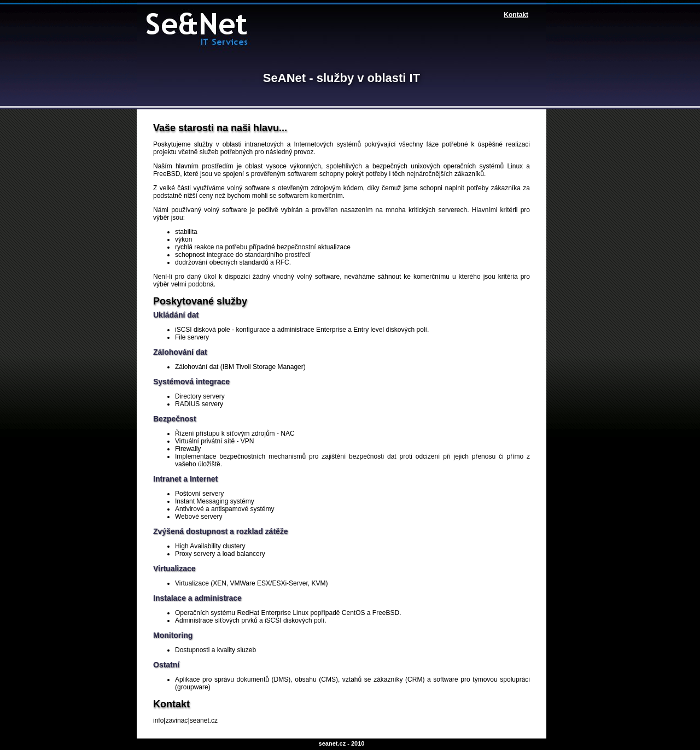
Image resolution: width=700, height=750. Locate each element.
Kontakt (516, 15)
